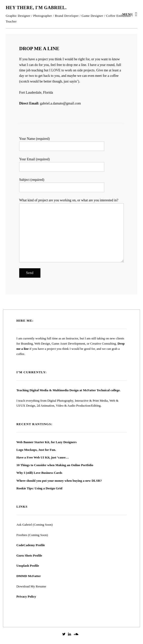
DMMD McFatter (28, 576)
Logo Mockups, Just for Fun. (36, 450)
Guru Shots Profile (29, 555)
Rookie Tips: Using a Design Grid (39, 488)
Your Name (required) (71, 144)
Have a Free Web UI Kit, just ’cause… (43, 457)
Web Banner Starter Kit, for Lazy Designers (46, 442)
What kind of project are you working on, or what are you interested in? (71, 230)
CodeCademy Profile (31, 545)
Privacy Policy (26, 596)
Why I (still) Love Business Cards (39, 473)
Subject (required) (71, 185)
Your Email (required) (71, 165)
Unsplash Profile (28, 566)
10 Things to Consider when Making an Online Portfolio (55, 465)
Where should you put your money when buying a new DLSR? (59, 481)
